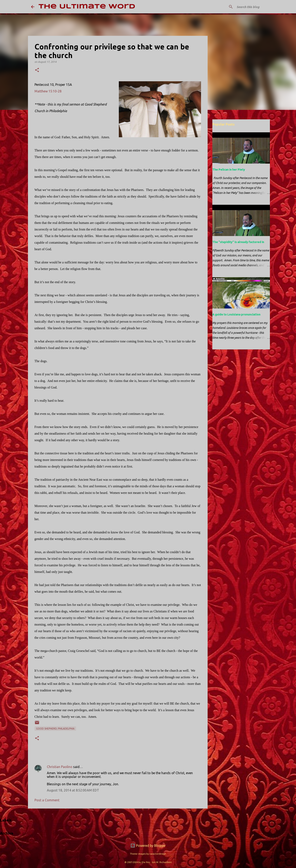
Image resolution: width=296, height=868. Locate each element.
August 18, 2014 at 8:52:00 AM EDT (73, 790)
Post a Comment (47, 800)
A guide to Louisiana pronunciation (236, 314)
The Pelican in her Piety (229, 170)
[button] (37, 70)
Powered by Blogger (148, 846)
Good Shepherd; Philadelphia (55, 729)
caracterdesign (158, 854)
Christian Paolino (60, 767)
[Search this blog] (244, 7)
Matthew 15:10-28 (48, 91)
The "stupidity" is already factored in (238, 242)
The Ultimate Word (87, 7)
